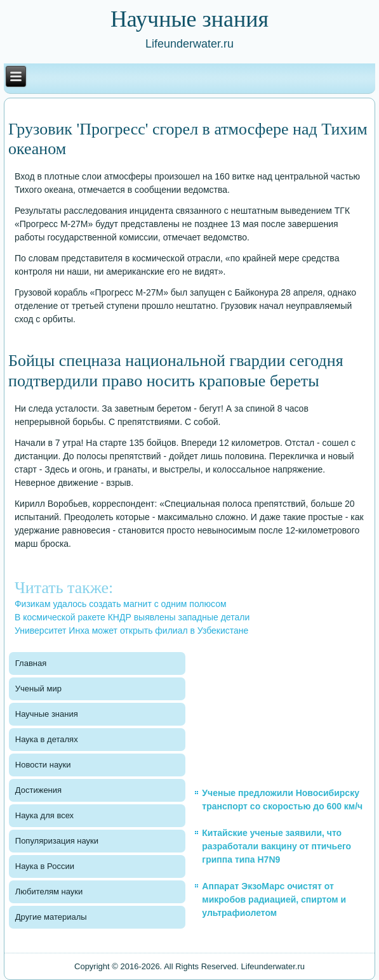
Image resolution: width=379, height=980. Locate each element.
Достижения (38, 790)
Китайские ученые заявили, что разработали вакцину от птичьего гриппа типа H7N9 (276, 846)
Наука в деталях (47, 739)
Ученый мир (38, 689)
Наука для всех (44, 815)
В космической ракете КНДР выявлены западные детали (132, 617)
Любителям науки (49, 892)
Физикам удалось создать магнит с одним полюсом (121, 604)
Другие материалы (51, 917)
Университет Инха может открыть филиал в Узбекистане (131, 630)
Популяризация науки (57, 841)
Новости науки (43, 765)
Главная (31, 663)
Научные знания (47, 714)
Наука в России (45, 866)
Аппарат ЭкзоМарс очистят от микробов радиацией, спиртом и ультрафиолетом (274, 899)
